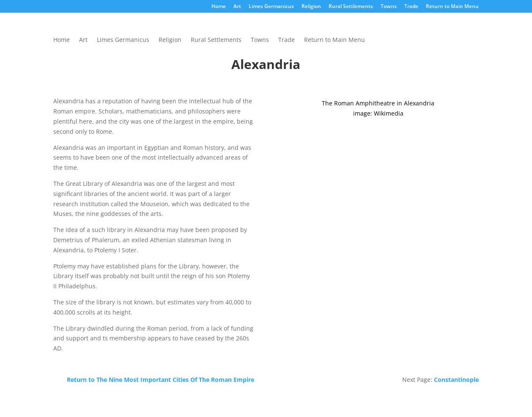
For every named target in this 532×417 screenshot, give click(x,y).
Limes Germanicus (271, 7)
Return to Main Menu (452, 7)
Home (219, 7)
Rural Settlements (351, 7)
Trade (411, 7)
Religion (311, 7)
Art (237, 7)
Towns (389, 7)
